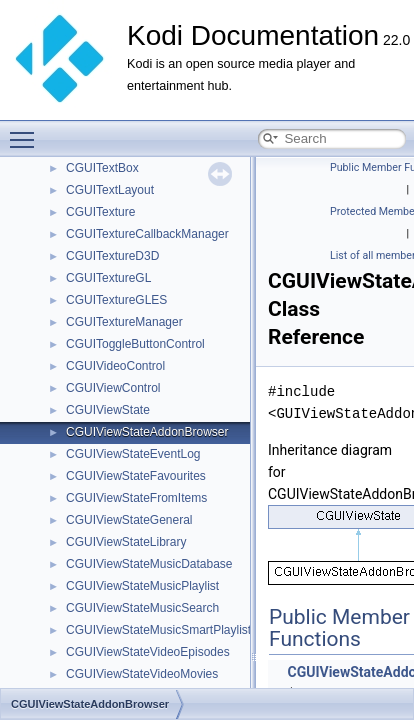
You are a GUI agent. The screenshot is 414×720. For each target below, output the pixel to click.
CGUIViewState (108, 410)
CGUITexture (100, 212)
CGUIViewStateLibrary (126, 542)
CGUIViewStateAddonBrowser (147, 432)
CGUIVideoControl (115, 366)
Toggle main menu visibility (27, 131)
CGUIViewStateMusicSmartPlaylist (158, 630)
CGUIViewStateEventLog (133, 454)
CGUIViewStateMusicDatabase (149, 564)
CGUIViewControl (113, 388)
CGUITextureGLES (116, 300)
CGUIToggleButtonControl (135, 344)
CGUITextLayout (110, 190)
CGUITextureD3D (112, 256)
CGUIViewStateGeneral (129, 520)
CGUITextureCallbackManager (147, 234)
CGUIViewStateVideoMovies (142, 674)
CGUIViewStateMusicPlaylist (142, 586)
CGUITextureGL (108, 278)
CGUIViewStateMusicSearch (142, 608)
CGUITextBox (102, 168)
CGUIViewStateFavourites (136, 476)
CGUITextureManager (124, 322)
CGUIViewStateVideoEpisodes (148, 652)
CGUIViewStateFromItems (136, 498)
